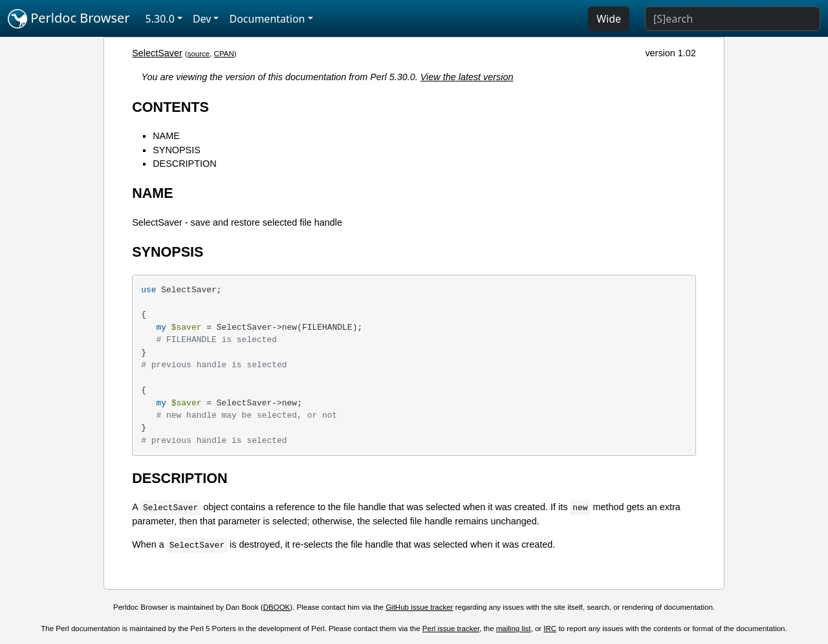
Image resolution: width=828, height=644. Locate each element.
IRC (550, 628)
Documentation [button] (267, 19)
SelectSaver (157, 53)
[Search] (733, 19)
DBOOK (277, 607)
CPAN (224, 54)
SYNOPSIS (177, 150)
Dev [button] (202, 19)
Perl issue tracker (451, 628)
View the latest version (467, 77)
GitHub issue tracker (419, 607)
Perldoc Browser (69, 19)
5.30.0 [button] (160, 19)
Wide (609, 19)
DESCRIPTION (184, 164)
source (199, 54)
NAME (166, 136)
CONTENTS (170, 107)
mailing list (514, 628)
